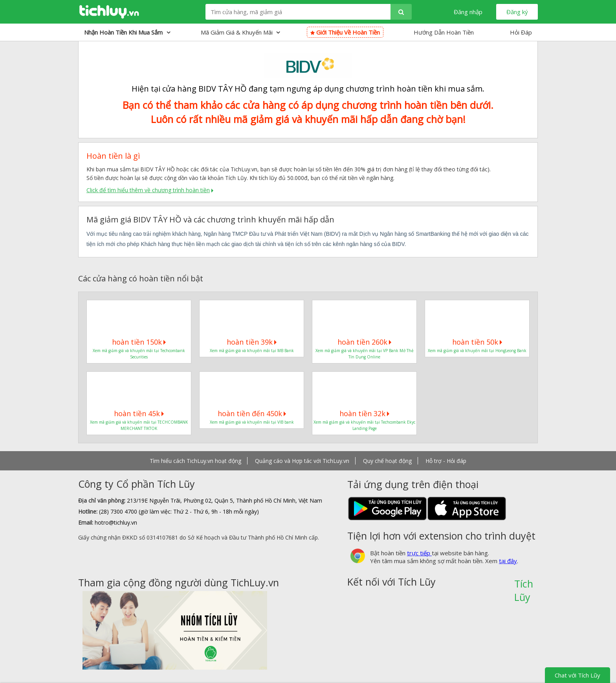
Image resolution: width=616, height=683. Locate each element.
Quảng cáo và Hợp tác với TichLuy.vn (302, 461)
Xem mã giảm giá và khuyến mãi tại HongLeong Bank (477, 351)
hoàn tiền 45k (139, 413)
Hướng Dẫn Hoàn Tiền (444, 32)
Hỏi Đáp (521, 32)
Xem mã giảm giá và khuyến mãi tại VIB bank (252, 422)
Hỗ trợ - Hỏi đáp (446, 461)
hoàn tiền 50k (477, 342)
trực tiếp (419, 553)
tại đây (508, 561)
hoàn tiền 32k (364, 413)
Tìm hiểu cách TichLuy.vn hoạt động (195, 461)
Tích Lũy (524, 586)
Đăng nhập (468, 12)
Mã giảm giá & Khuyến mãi (240, 32)
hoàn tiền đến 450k (252, 413)
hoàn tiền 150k (139, 342)
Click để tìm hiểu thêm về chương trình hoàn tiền (148, 190)
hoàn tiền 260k (364, 342)
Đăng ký (517, 12)
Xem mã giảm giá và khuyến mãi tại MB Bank (252, 351)
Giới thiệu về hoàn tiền (345, 32)
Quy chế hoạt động (387, 461)
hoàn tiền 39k (252, 342)
